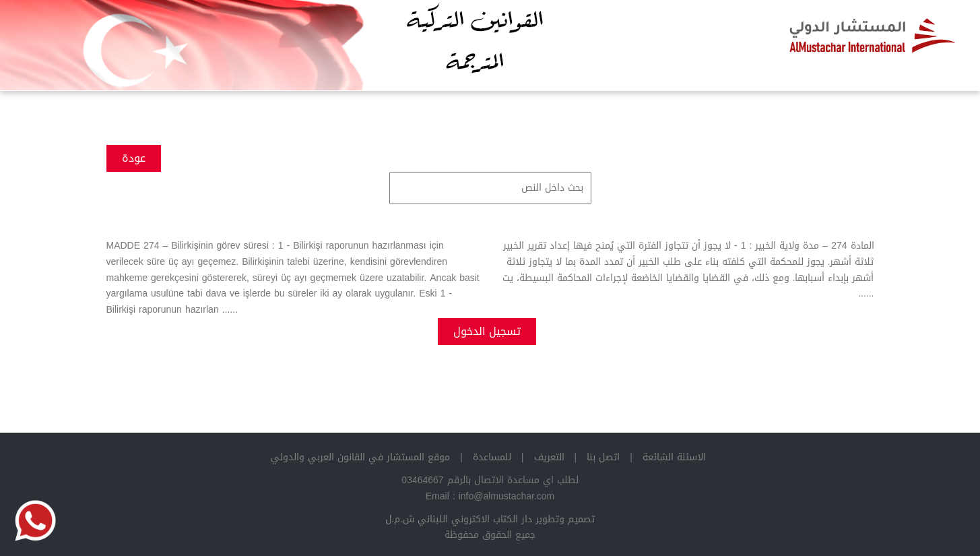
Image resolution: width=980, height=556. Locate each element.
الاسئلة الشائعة (674, 457)
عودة (134, 158)
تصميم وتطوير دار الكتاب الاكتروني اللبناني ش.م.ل (490, 519)
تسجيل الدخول (487, 331)
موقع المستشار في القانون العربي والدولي (360, 457)
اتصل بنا (603, 457)
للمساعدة (492, 457)
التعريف (549, 457)
